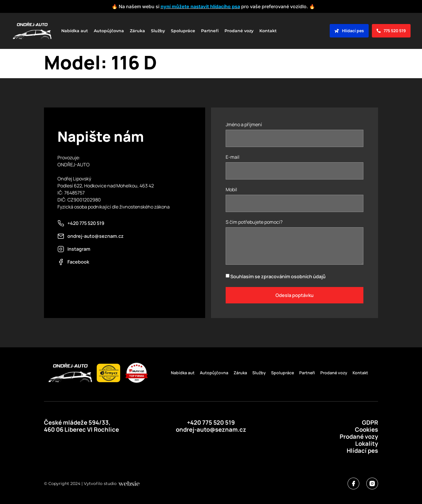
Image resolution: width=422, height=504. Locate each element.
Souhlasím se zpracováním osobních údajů (278, 276)
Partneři (210, 31)
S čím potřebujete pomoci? (254, 222)
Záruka (137, 31)
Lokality (367, 444)
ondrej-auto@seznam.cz (211, 429)
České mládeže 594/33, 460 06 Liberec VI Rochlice (81, 426)
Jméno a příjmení (244, 125)
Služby (158, 31)
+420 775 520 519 (211, 422)
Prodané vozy (239, 31)
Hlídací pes (362, 451)
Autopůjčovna (109, 31)
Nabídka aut (75, 31)
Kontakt (268, 31)
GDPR (370, 422)
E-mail (233, 157)
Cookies (366, 429)
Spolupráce (183, 31)
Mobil (231, 190)
